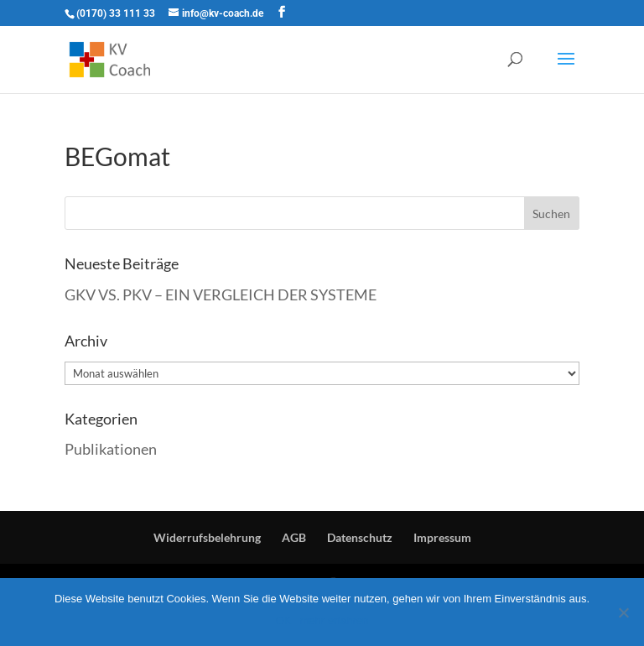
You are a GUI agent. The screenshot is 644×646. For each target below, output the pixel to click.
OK (284, 620)
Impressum (442, 537)
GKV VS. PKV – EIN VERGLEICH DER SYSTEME (221, 294)
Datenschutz (360, 537)
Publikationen (111, 449)
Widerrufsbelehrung (207, 537)
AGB (294, 537)
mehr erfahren (335, 620)
